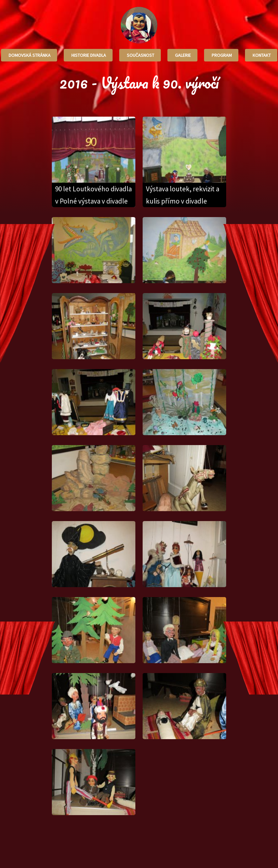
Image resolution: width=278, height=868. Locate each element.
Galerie (182, 55)
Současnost (140, 55)
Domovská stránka (29, 55)
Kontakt (261, 55)
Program (221, 55)
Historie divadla (88, 55)
